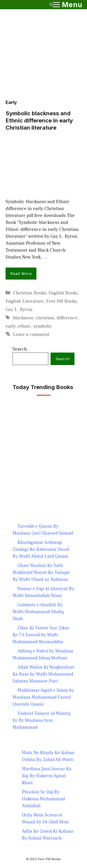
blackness (23, 318)
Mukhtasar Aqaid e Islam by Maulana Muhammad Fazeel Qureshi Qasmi (43, 697)
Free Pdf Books (61, 301)
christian (45, 318)
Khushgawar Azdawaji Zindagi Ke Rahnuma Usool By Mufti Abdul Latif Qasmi (41, 549)
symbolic (43, 326)
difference (67, 318)
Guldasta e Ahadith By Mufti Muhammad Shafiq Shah (38, 612)
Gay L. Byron (19, 310)
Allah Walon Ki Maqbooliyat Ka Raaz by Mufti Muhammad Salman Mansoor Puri (43, 674)
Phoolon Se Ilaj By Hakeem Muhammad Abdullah (43, 799)
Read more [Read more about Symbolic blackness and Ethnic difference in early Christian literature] (21, 274)
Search (20, 349)
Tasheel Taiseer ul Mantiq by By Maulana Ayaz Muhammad (41, 720)
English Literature (25, 301)
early (11, 326)
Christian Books (30, 293)
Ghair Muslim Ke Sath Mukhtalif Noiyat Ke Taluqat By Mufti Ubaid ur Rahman (41, 573)
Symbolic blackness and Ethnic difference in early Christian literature (39, 120)
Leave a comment (31, 335)
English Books (63, 293)
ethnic (24, 326)
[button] (51, 5)
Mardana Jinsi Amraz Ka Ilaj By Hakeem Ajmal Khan (47, 776)
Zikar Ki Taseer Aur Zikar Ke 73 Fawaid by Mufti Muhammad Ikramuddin (41, 635)
